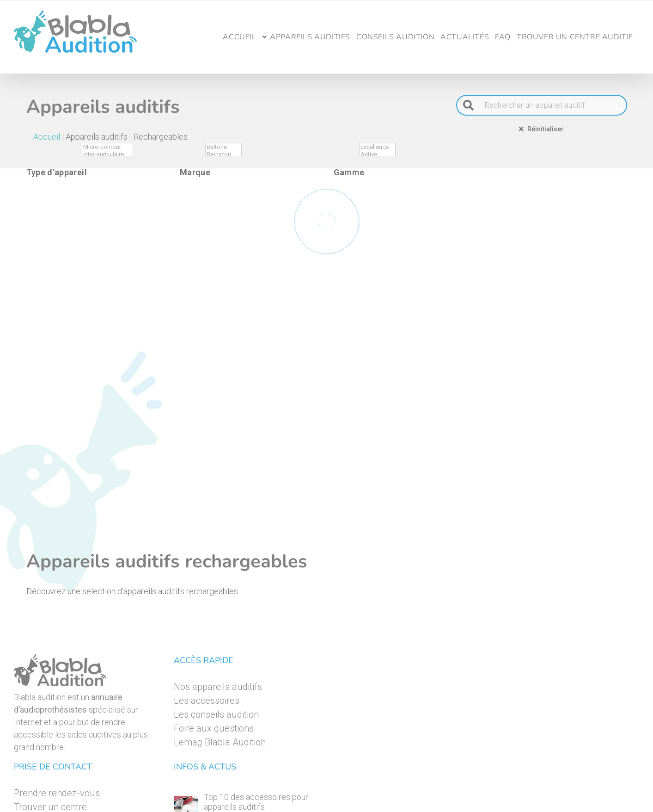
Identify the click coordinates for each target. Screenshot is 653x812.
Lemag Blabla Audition (220, 742)
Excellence (377, 147)
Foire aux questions (214, 728)
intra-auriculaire (107, 154)
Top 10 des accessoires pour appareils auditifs (256, 802)
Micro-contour (107, 147)
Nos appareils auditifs (218, 687)
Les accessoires (207, 701)
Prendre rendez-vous (57, 793)
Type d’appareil (57, 172)
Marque (195, 172)
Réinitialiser (541, 129)
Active (377, 154)
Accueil (47, 137)
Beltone (223, 147)
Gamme (349, 172)
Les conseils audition (216, 714)
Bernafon (223, 154)
